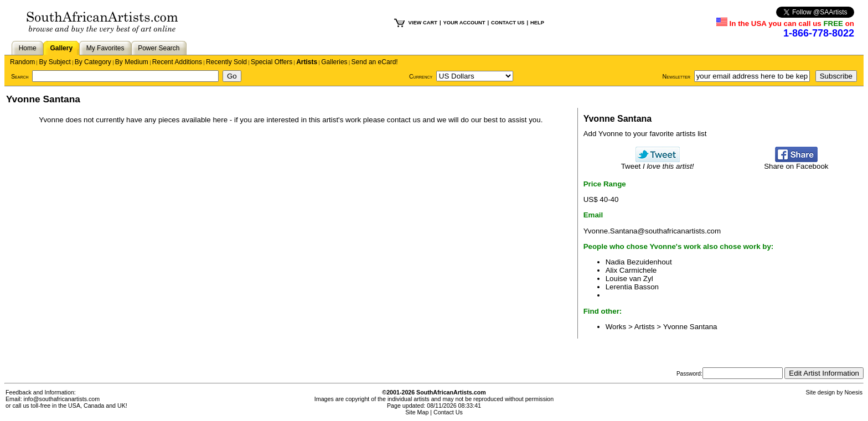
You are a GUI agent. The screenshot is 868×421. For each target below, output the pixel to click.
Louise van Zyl (629, 279)
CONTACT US (508, 23)
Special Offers (272, 62)
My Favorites (105, 48)
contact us (404, 120)
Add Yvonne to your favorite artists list (645, 134)
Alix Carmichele (631, 270)
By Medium (132, 62)
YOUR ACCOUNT (464, 23)
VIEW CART (423, 23)
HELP (537, 23)
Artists (307, 62)
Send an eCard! (375, 62)
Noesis (853, 392)
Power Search (159, 48)
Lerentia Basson (632, 287)
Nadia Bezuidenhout (639, 262)
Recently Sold (226, 62)
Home (28, 48)
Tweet (658, 163)
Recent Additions (177, 62)
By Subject (55, 62)
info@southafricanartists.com (62, 399)
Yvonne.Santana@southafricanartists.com (652, 231)
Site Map (417, 412)
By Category (93, 62)
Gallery (61, 48)
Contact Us (448, 412)
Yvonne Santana (690, 327)
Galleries (334, 62)
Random (22, 62)
